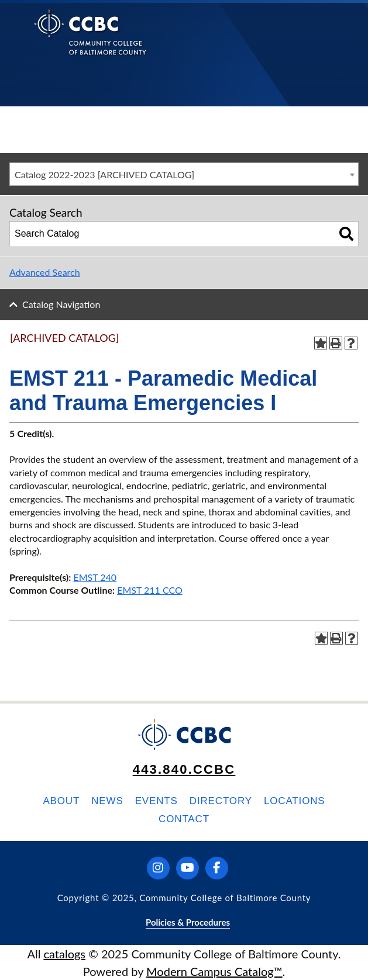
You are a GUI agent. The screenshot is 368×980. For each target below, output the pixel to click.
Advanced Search (45, 272)
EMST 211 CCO (150, 590)
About (61, 801)
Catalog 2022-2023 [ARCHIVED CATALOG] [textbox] (104, 174)
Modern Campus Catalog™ (214, 971)
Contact (184, 819)
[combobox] (184, 174)
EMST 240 (95, 577)
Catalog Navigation (61, 304)
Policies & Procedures (188, 922)
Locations (295, 801)
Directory (221, 801)
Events (157, 801)
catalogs (64, 954)
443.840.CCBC (184, 769)
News (107, 801)
